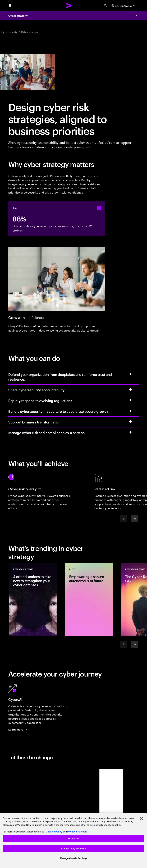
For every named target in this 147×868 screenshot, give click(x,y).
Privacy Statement (77, 832)
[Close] (141, 818)
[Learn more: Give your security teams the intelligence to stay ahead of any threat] (18, 729)
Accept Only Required (74, 849)
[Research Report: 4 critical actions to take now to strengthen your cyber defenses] (33, 600)
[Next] (135, 519)
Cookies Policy (54, 832)
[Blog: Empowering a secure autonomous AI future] (89, 600)
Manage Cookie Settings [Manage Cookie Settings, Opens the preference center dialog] (74, 858)
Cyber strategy (18, 16)
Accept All (73, 839)
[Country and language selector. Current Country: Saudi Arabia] (124, 6)
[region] (73, 840)
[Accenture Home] (69, 6)
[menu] (10, 6)
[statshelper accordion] (99, 208)
